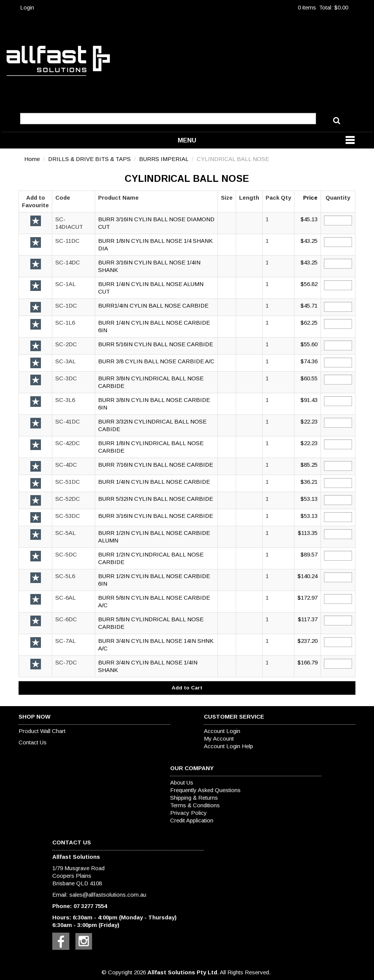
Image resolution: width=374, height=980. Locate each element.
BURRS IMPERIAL (164, 159)
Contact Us (33, 742)
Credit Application (192, 820)
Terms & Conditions (195, 805)
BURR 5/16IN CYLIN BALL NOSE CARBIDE (156, 344)
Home (32, 159)
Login (27, 7)
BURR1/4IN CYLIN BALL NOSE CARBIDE (153, 306)
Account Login (222, 731)
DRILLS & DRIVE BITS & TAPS (89, 159)
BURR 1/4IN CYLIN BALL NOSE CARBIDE (154, 482)
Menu (187, 140)
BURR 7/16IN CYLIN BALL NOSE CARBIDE (156, 465)
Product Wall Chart (42, 731)
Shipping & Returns (194, 798)
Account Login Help (228, 746)
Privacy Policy (189, 813)
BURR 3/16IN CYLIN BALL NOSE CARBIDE (156, 516)
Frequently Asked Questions (205, 790)
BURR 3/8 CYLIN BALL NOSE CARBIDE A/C (156, 361)
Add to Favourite (36, 221)
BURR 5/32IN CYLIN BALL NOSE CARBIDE (156, 499)
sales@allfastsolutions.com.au (108, 895)
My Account (219, 739)
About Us (182, 782)
